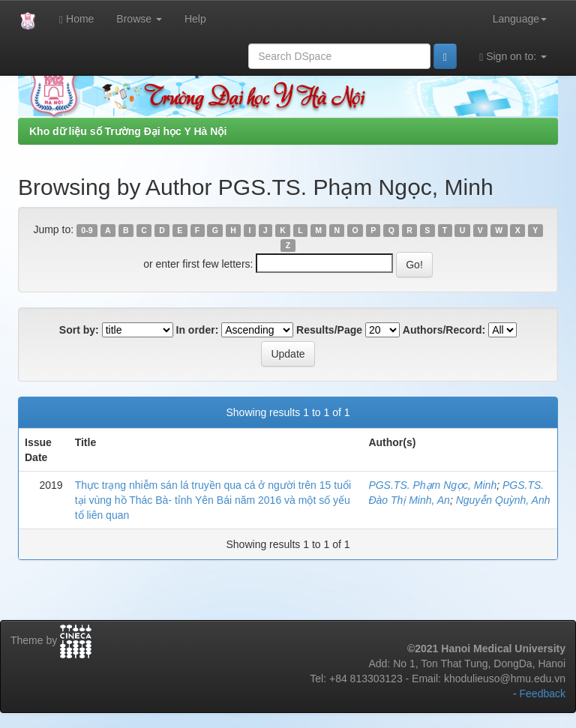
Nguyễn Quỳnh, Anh (503, 500)
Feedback (543, 694)
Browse (139, 19)
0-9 (87, 230)
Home (76, 19)
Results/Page (329, 330)
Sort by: (79, 330)
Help (195, 19)
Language (520, 19)
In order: (198, 330)
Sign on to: (513, 57)
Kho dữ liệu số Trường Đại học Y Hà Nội (128, 131)
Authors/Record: (444, 330)
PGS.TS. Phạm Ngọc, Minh (432, 485)
